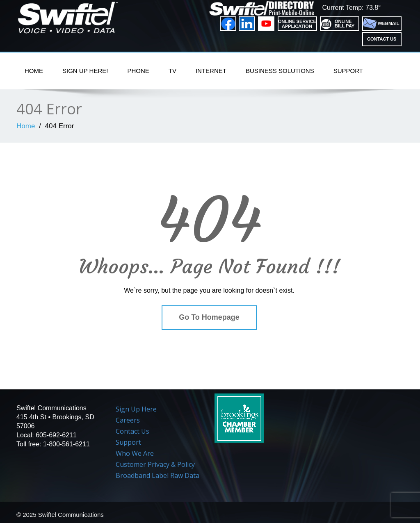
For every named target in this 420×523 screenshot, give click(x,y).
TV (172, 71)
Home (34, 71)
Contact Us (132, 431)
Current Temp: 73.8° (351, 8)
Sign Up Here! (85, 71)
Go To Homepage (209, 317)
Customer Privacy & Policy (155, 464)
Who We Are (135, 453)
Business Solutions (280, 71)
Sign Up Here (136, 409)
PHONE (138, 71)
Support (348, 71)
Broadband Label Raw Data (157, 475)
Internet (211, 71)
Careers (128, 420)
